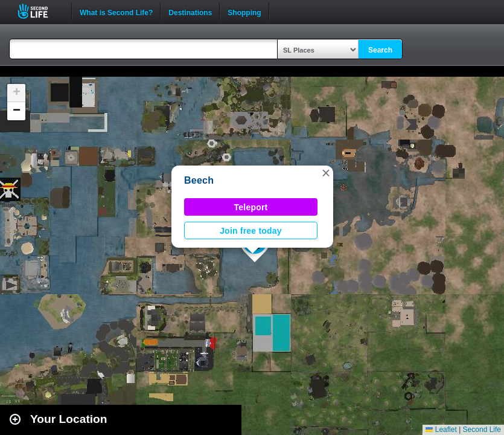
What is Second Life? (116, 11)
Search (380, 50)
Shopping (244, 11)
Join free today (251, 231)
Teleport (251, 207)
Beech (199, 180)
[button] (326, 173)
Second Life (40, 11)
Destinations (190, 11)
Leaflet (441, 430)
